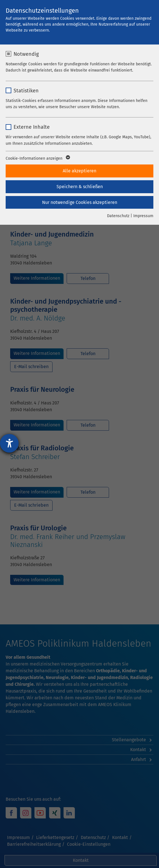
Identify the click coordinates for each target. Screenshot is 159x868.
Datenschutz (118, 216)
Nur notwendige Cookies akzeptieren (80, 202)
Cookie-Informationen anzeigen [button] (37, 159)
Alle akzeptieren (79, 171)
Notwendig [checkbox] (26, 54)
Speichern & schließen (80, 187)
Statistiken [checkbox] (26, 91)
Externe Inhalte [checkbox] (32, 127)
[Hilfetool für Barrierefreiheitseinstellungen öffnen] (9, 443)
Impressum (143, 216)
